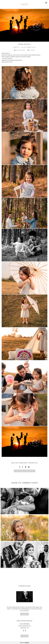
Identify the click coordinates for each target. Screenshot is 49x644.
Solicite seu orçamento (24, 471)
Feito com (24, 643)
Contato (24, 636)
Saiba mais (24, 614)
